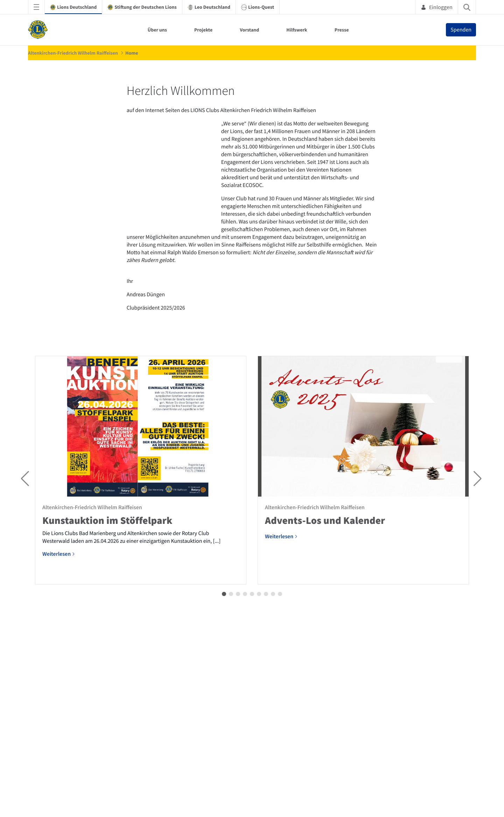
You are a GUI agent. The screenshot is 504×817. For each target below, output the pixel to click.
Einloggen (437, 7)
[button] (224, 789)
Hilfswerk (297, 30)
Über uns (157, 30)
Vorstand (249, 30)
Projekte (203, 30)
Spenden (461, 30)
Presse (342, 30)
